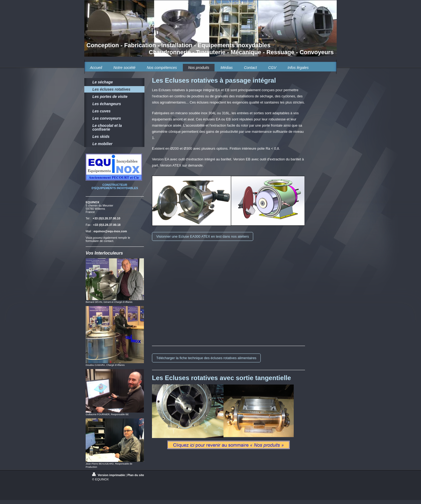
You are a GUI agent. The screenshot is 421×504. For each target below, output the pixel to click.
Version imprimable (109, 475)
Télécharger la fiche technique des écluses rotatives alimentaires (206, 358)
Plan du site (136, 475)
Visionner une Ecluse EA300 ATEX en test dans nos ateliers (203, 236)
